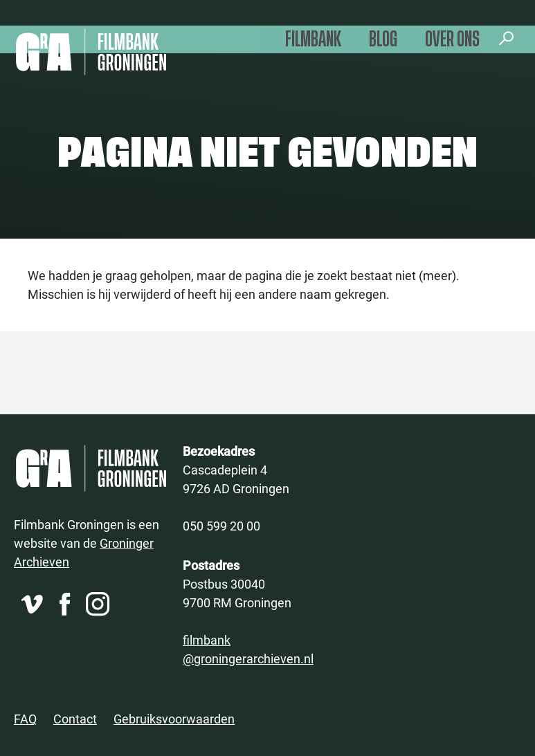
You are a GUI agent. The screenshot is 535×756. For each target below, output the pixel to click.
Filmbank (313, 40)
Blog (383, 40)
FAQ (25, 719)
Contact (75, 719)
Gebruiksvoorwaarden (174, 719)
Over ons (452, 40)
